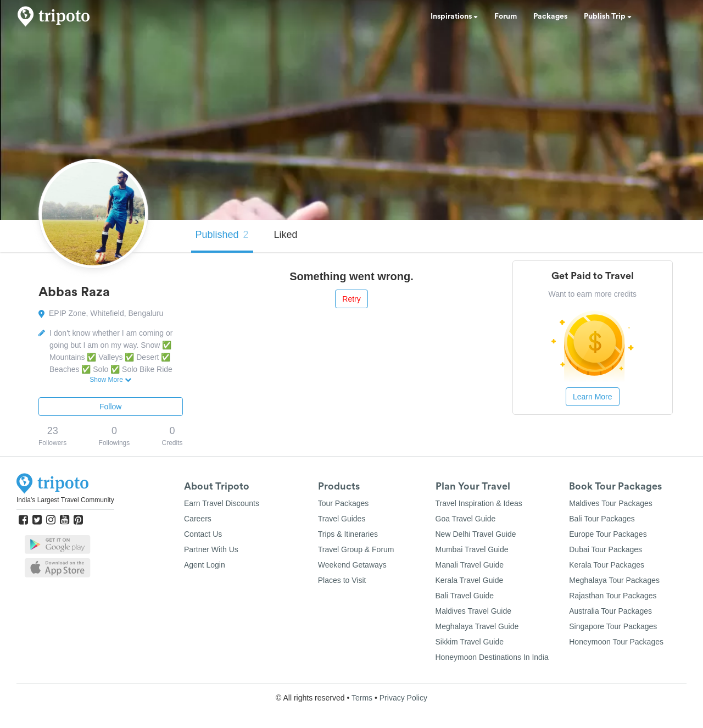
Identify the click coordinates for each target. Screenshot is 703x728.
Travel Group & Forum (356, 549)
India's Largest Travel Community (65, 500)
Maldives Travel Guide (474, 611)
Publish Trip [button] (608, 16)
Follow (110, 407)
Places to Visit (342, 580)
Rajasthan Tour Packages (613, 596)
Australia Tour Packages (610, 611)
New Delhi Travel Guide (476, 534)
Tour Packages (344, 503)
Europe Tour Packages (608, 534)
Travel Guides (342, 519)
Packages (550, 16)
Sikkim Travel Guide (470, 642)
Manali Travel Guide (470, 565)
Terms (362, 698)
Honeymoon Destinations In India (492, 657)
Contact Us (203, 534)
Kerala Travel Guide (470, 580)
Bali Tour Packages (602, 519)
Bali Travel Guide (465, 596)
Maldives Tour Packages (610, 503)
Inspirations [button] (454, 16)
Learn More (593, 397)
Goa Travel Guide (466, 519)
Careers (198, 519)
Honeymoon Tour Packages (616, 642)
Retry (351, 299)
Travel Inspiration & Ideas (479, 503)
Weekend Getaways (352, 565)
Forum (506, 16)
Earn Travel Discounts (222, 503)
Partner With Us (211, 549)
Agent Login (205, 565)
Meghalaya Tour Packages (614, 580)
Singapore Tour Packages (613, 626)
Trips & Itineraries (348, 534)
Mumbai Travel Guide (472, 549)
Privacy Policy (403, 698)
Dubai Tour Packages (606, 549)
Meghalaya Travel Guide (477, 626)
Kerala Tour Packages (607, 565)
